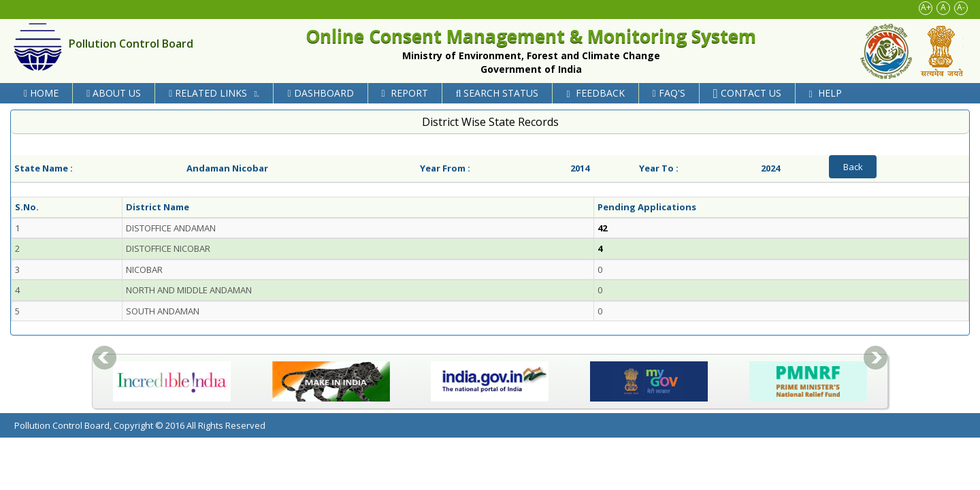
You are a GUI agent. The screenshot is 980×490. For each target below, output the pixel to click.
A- (961, 7)
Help (826, 93)
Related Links (216, 93)
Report (405, 93)
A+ (926, 7)
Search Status (497, 93)
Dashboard (320, 93)
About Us (114, 93)
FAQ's (669, 93)
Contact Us (747, 93)
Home (41, 93)
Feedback (595, 93)
